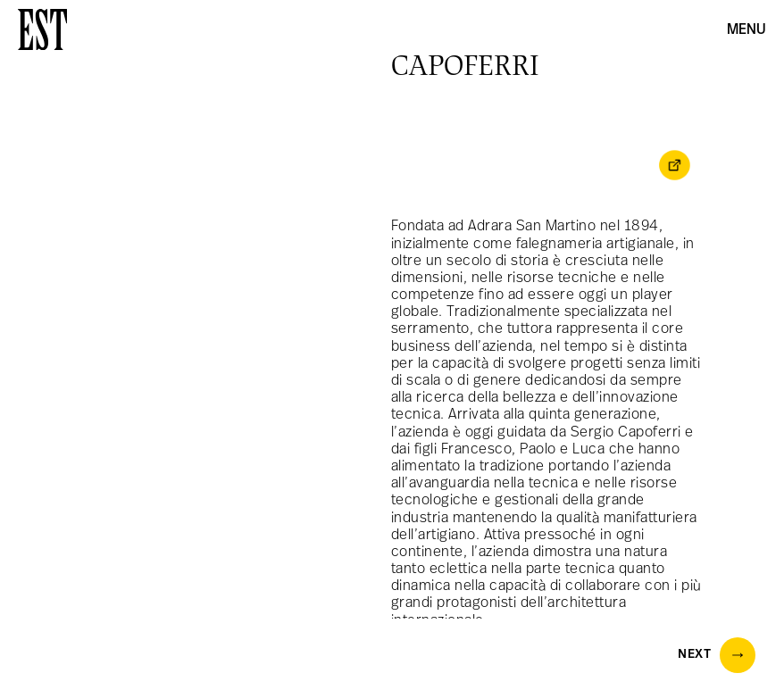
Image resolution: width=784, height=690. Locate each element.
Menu (746, 30)
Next (717, 655)
